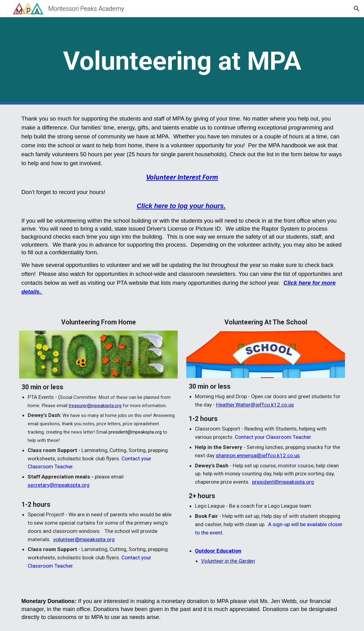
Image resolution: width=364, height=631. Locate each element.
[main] (182, 61)
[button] (357, 9)
